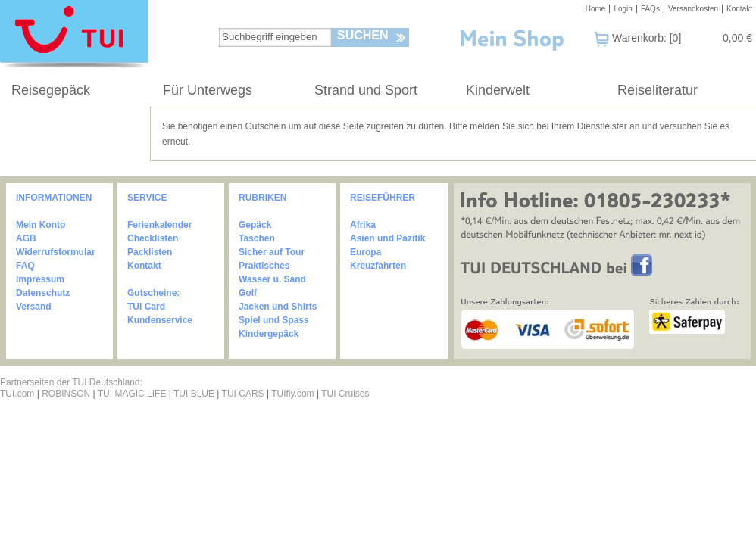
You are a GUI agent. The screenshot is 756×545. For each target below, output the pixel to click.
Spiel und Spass (274, 320)
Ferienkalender (159, 225)
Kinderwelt (498, 90)
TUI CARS (243, 394)
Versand (34, 307)
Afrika (363, 225)
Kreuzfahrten (378, 266)
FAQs (650, 9)
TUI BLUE (194, 394)
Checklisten (153, 238)
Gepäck (255, 225)
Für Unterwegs (208, 90)
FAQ (25, 266)
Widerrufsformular (56, 252)
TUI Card (146, 307)
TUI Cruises (345, 394)
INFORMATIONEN (54, 198)
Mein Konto (41, 225)
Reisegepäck (51, 90)
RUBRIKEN (262, 198)
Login (623, 9)
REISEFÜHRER (383, 198)
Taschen (257, 238)
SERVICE (147, 198)
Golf (248, 293)
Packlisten (150, 252)
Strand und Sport (366, 90)
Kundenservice (160, 320)
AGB (26, 238)
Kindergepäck (269, 334)
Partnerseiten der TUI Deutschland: (71, 382)
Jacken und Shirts (278, 307)
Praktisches (264, 266)
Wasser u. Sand (272, 279)
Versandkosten (693, 9)
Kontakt (739, 9)
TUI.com (17, 394)
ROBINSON (66, 394)
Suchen (363, 35)
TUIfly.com (292, 394)
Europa (366, 252)
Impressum (40, 279)
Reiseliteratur (658, 90)
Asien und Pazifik (387, 238)
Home (596, 9)
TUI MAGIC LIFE (133, 394)
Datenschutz (43, 293)
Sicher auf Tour (272, 252)
